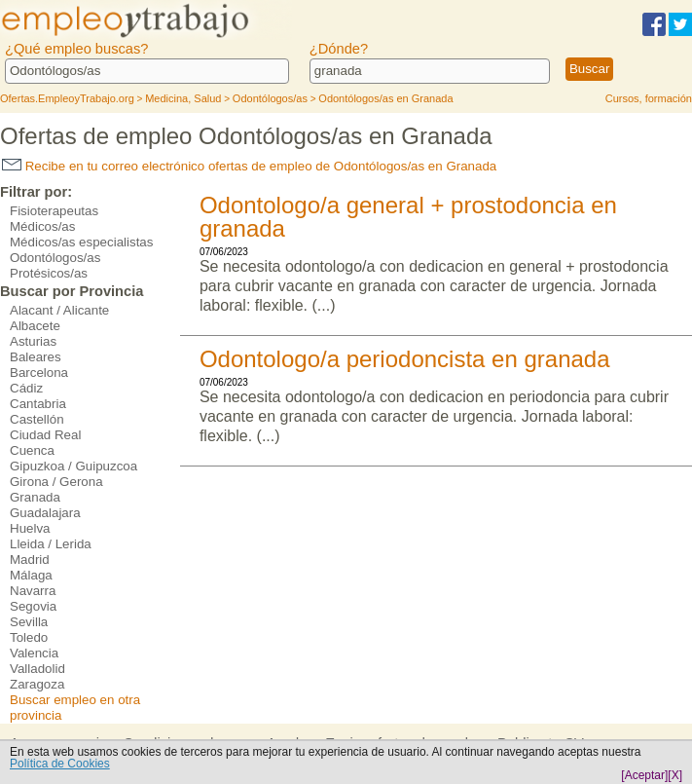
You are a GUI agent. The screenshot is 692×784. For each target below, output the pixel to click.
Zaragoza (37, 684)
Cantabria (38, 404)
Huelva (30, 528)
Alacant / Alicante (59, 310)
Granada (35, 497)
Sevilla (29, 622)
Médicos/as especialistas (81, 242)
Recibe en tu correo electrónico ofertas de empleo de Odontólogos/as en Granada (249, 166)
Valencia (34, 653)
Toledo (29, 637)
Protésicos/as (49, 273)
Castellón (37, 419)
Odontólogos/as (55, 258)
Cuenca (32, 450)
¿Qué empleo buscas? (76, 49)
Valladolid (37, 669)
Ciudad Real (45, 435)
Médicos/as (42, 226)
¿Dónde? (339, 49)
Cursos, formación (649, 98)
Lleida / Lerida (51, 544)
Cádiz (26, 388)
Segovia (33, 606)
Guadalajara (45, 513)
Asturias (33, 341)
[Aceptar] (644, 775)
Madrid (30, 560)
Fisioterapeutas (54, 211)
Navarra (33, 591)
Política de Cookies (60, 764)
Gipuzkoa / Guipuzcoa (73, 466)
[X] (675, 775)
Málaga (31, 575)
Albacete (35, 326)
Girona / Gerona (56, 482)
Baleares (36, 357)
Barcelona (39, 373)
